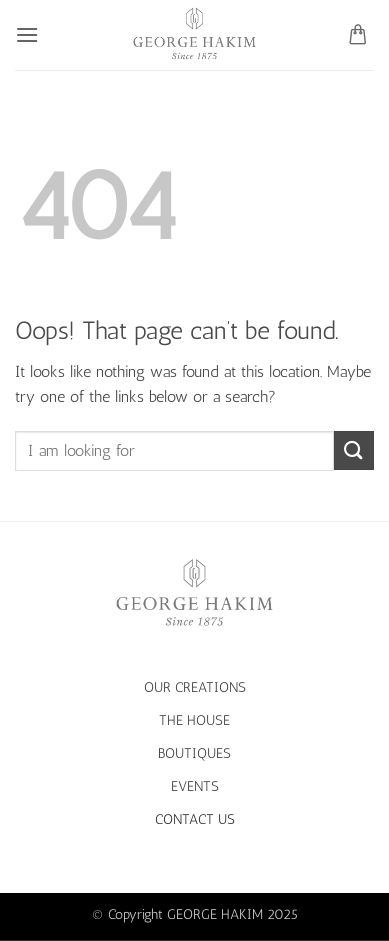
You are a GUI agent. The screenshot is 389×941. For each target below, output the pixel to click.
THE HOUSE (194, 720)
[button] (27, 34)
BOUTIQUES (194, 753)
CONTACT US (195, 819)
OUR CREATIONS (195, 687)
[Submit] (354, 450)
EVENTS (195, 786)
